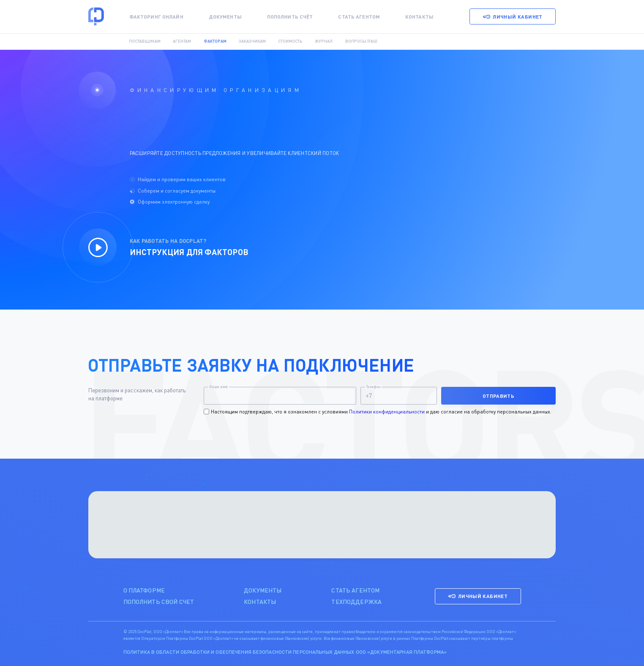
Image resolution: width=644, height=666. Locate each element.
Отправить (498, 396)
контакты (260, 602)
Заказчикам (252, 41)
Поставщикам (145, 41)
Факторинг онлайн (156, 16)
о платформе (144, 590)
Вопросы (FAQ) (361, 41)
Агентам (182, 41)
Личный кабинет (512, 16)
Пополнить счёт (290, 16)
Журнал (324, 41)
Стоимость (290, 41)
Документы (225, 16)
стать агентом (355, 590)
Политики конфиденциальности (387, 412)
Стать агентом (359, 16)
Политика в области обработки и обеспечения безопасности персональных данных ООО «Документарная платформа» (285, 652)
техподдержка (356, 602)
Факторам (215, 41)
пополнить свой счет (159, 602)
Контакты (419, 16)
